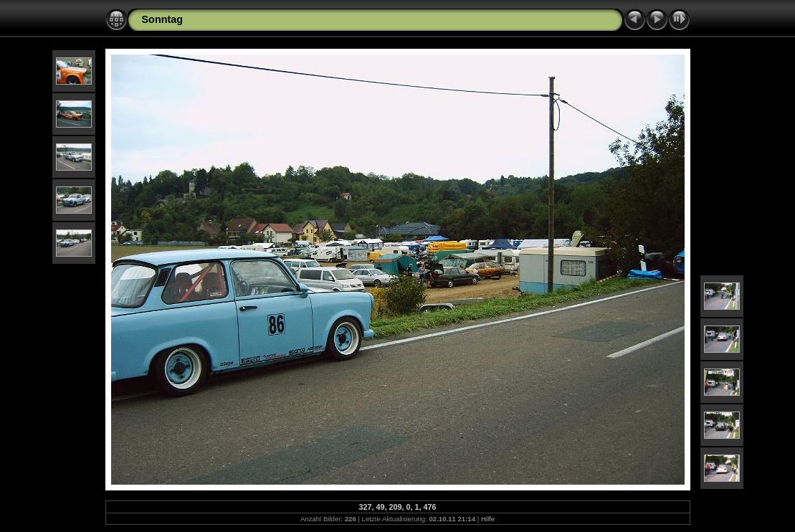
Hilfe (488, 519)
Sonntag (163, 19)
